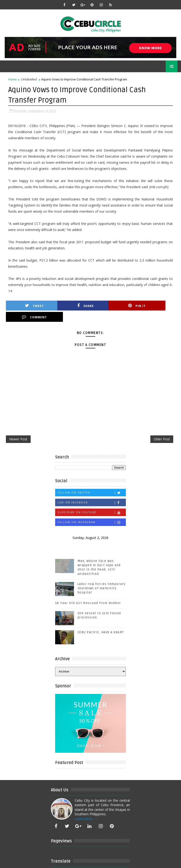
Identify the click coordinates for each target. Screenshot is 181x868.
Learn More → (86, 808)
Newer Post (18, 428)
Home (12, 79)
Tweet (30, 305)
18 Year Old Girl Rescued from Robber (88, 592)
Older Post (162, 428)
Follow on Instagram (92, 512)
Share (72, 305)
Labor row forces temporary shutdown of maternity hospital (102, 577)
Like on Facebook (92, 492)
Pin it (115, 305)
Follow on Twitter (92, 482)
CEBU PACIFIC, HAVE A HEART (101, 621)
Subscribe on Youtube (92, 502)
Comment (157, 305)
